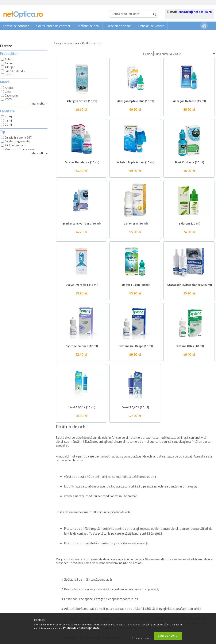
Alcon (8, 63)
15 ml (8, 120)
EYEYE (9, 75)
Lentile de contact (16, 26)
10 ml (8, 117)
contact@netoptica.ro (195, 12)
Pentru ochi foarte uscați (20, 149)
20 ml (8, 125)
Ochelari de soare (119, 26)
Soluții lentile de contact (53, 26)
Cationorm (11, 95)
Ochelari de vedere (151, 26)
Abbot (9, 59)
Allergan (10, 67)
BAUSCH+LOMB (15, 71)
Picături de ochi (89, 26)
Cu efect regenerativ (18, 141)
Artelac (9, 88)
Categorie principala (66, 43)
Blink (8, 92)
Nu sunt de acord (141, 638)
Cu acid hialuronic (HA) (19, 137)
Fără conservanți (16, 145)
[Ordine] (185, 54)
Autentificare (186, 34)
